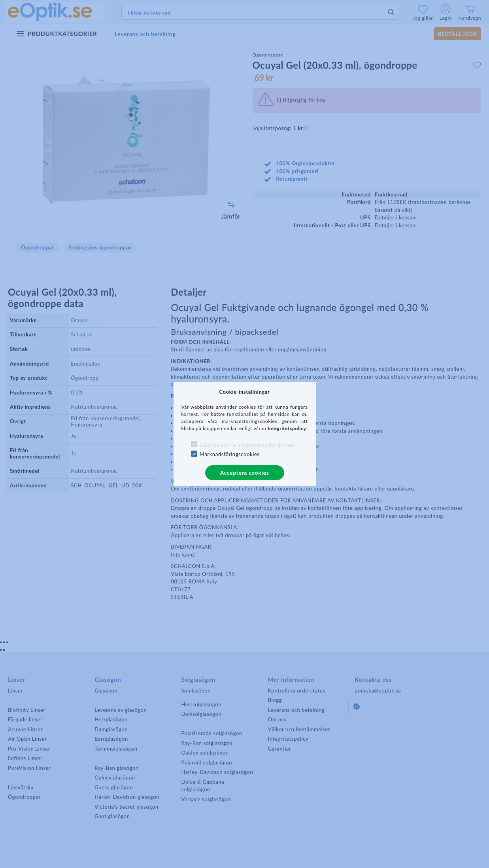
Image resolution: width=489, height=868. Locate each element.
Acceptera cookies (245, 473)
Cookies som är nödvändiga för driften (247, 445)
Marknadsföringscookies (230, 454)
